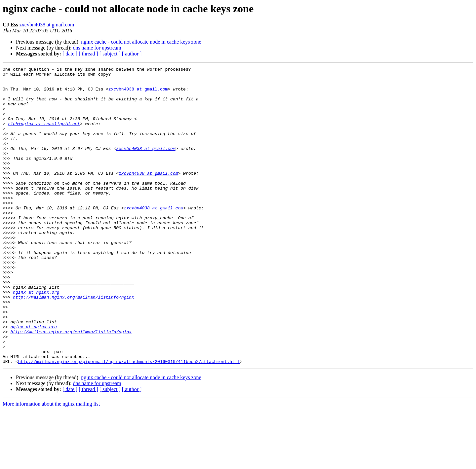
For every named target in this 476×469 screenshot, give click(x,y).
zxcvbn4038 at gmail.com (47, 25)
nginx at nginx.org (36, 338)
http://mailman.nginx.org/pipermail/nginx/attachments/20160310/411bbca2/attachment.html (129, 421)
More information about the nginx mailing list (51, 463)
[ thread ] (88, 54)
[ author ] (132, 54)
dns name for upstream (97, 48)
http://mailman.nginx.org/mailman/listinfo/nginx (74, 343)
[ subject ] (110, 54)
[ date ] (70, 54)
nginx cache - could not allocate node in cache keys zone (141, 42)
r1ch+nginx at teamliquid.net (44, 135)
